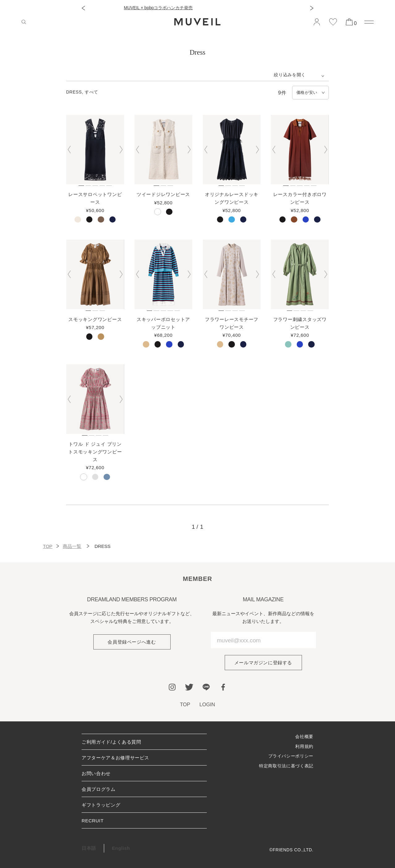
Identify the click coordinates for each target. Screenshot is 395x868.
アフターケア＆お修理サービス (115, 758)
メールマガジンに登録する (263, 663)
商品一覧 (72, 546)
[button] (83, 8)
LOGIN (207, 704)
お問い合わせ (96, 773)
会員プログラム (99, 789)
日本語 (89, 848)
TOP (48, 546)
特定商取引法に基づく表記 (286, 766)
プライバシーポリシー (291, 756)
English (121, 848)
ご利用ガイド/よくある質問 (111, 742)
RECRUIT (93, 821)
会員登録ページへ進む (132, 642)
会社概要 (304, 737)
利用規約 (304, 747)
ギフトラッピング (101, 805)
